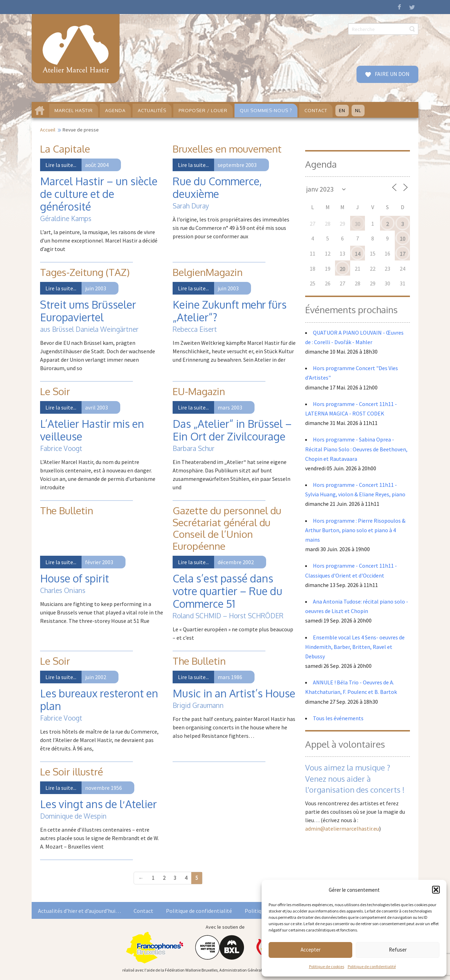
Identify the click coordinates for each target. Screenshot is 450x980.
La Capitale (65, 149)
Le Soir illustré (72, 772)
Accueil (48, 130)
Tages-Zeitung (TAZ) (85, 272)
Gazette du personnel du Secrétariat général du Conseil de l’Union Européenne (227, 528)
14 (358, 254)
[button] (436, 890)
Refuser (398, 950)
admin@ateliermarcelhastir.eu (342, 829)
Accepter (311, 950)
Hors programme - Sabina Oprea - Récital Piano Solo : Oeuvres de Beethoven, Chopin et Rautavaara (356, 449)
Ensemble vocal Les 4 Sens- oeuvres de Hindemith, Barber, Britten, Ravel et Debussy (355, 647)
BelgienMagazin (208, 272)
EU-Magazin (199, 391)
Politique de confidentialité (372, 966)
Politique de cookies (327, 966)
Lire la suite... (61, 165)
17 (403, 254)
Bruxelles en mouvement (227, 149)
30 (358, 224)
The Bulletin (67, 510)
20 (342, 269)
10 (403, 239)
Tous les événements (338, 718)
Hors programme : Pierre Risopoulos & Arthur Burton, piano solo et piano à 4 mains (355, 530)
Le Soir (55, 391)
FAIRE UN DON (392, 74)
